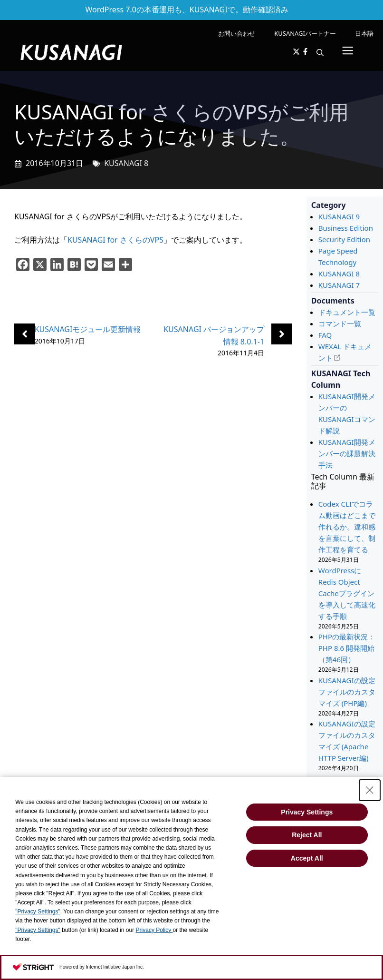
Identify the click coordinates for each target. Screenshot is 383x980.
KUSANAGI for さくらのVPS (115, 240)
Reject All (307, 835)
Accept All (307, 858)
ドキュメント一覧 (347, 312)
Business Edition (346, 228)
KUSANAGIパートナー (305, 33)
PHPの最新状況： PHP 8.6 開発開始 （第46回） (347, 648)
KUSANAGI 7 (339, 285)
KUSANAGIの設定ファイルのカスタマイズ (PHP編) (347, 692)
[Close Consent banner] (370, 790)
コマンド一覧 (340, 323)
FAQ (325, 335)
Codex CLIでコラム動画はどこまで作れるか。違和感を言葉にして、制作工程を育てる (347, 527)
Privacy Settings (307, 812)
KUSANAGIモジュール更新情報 (88, 329)
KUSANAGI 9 (339, 216)
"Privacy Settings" (38, 911)
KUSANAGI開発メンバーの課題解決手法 (347, 453)
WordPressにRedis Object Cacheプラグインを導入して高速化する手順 (347, 593)
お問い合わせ (237, 33)
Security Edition (344, 239)
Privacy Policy (154, 930)
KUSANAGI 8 (126, 163)
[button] (320, 52)
